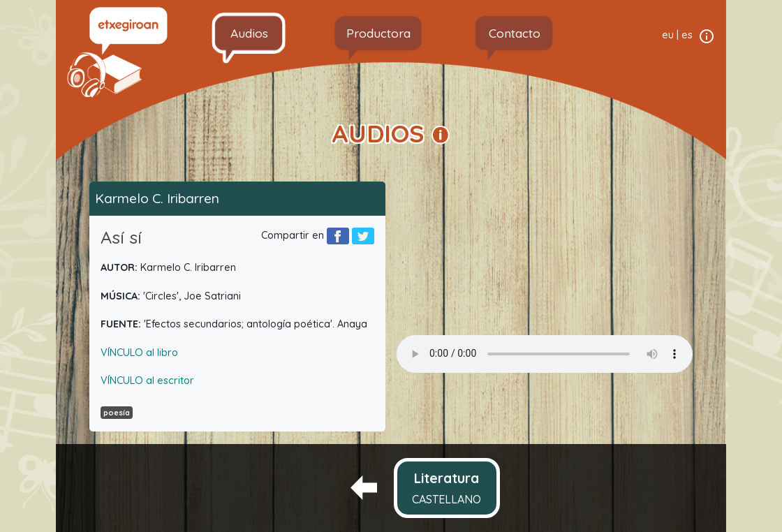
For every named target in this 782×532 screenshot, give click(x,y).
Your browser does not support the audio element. (545, 354)
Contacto (515, 33)
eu (668, 35)
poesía (117, 413)
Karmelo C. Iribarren (157, 198)
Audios (249, 33)
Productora (378, 33)
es (687, 35)
